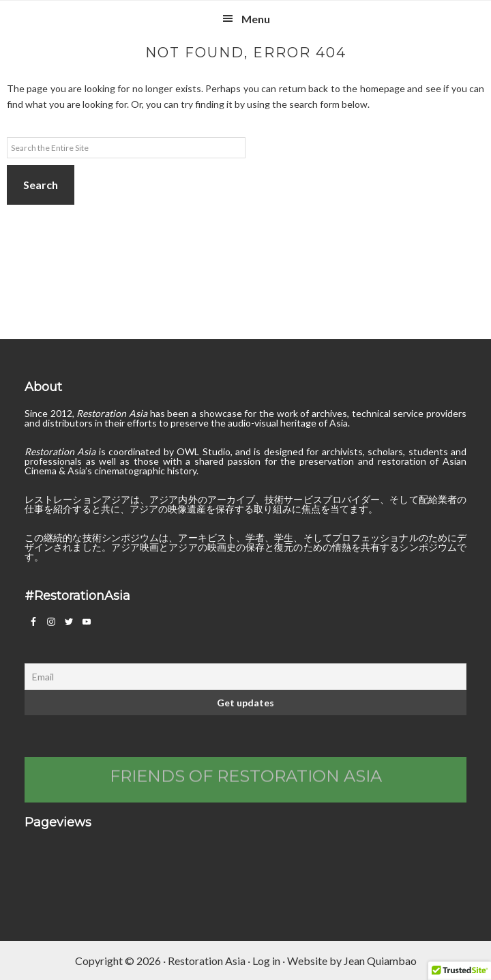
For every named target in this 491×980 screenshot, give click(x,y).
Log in (266, 961)
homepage (383, 88)
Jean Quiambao (380, 961)
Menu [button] (256, 19)
